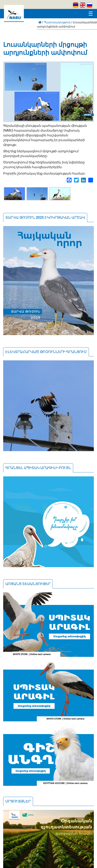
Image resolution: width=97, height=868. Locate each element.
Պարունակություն (57, 22)
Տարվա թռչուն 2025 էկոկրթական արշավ (45, 217)
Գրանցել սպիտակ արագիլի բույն (38, 468)
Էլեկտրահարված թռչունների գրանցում (46, 352)
